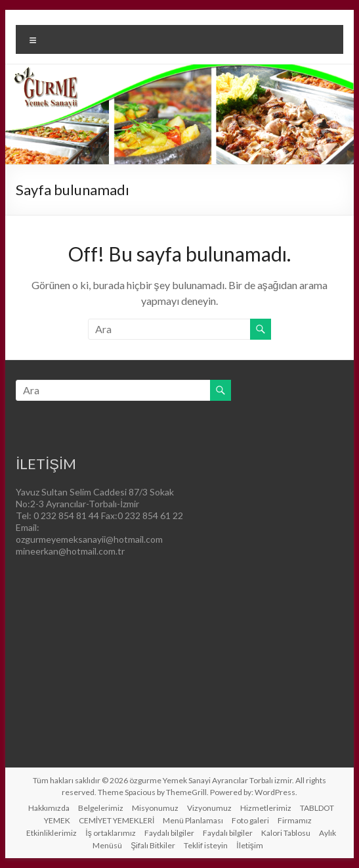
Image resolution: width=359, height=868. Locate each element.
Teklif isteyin (206, 845)
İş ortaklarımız (110, 833)
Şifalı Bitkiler (153, 845)
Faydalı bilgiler (169, 833)
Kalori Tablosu (286, 833)
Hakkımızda (49, 808)
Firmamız (295, 820)
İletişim (249, 845)
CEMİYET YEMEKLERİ (117, 820)
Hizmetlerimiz (266, 808)
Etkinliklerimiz (52, 833)
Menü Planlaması (193, 820)
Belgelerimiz (101, 808)
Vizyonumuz (209, 808)
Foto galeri (250, 820)
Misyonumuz (155, 808)
